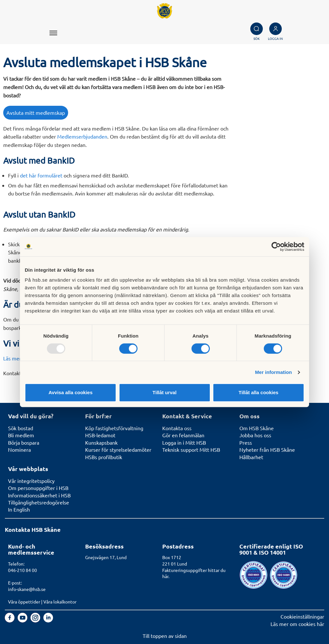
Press (246, 442)
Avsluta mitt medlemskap (36, 113)
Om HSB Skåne (257, 428)
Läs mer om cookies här (297, 624)
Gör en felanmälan (183, 435)
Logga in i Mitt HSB (184, 442)
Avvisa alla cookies (71, 392)
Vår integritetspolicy (31, 481)
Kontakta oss (177, 428)
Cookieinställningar (302, 616)
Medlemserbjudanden (82, 136)
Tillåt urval (165, 392)
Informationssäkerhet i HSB (39, 495)
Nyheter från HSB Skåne (267, 449)
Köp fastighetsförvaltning (114, 428)
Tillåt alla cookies (259, 392)
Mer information (274, 372)
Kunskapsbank (101, 442)
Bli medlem (21, 435)
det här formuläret (41, 175)
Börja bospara (24, 442)
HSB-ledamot (100, 435)
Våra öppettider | (26, 602)
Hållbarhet (251, 457)
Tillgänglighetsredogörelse (39, 502)
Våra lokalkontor (60, 602)
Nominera (19, 449)
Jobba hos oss (255, 435)
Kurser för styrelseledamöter (118, 449)
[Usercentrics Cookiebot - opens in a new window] (276, 247)
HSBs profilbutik (104, 457)
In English (19, 509)
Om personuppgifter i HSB (38, 488)
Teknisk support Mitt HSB (191, 449)
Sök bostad (21, 428)
